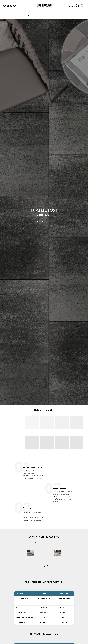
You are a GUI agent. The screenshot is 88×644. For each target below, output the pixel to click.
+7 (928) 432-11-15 (79, 5)
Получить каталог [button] (42, 15)
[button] (44, 589)
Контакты (68, 15)
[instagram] (15, 6)
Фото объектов (56, 15)
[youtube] (11, 6)
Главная (20, 15)
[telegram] (8, 6)
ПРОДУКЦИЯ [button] (29, 15)
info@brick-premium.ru (77, 6)
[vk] (5, 6)
